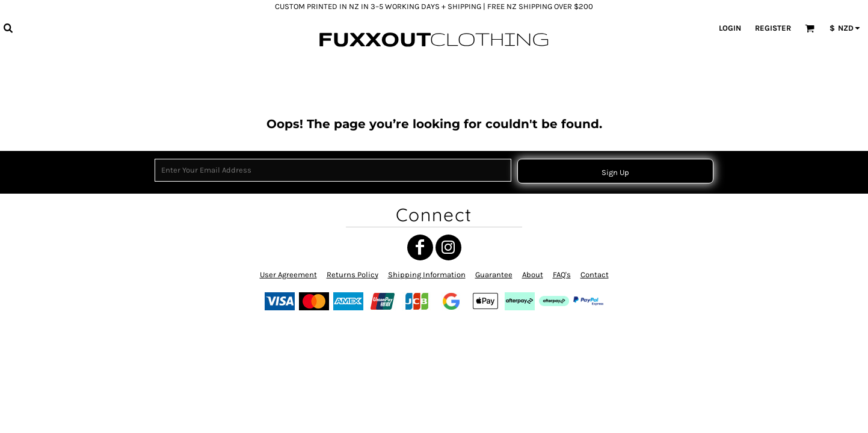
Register (773, 28)
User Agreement (288, 275)
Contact (595, 275)
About (533, 275)
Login (730, 28)
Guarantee (494, 275)
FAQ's (562, 275)
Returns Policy (352, 275)
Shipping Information (427, 275)
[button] (8, 28)
